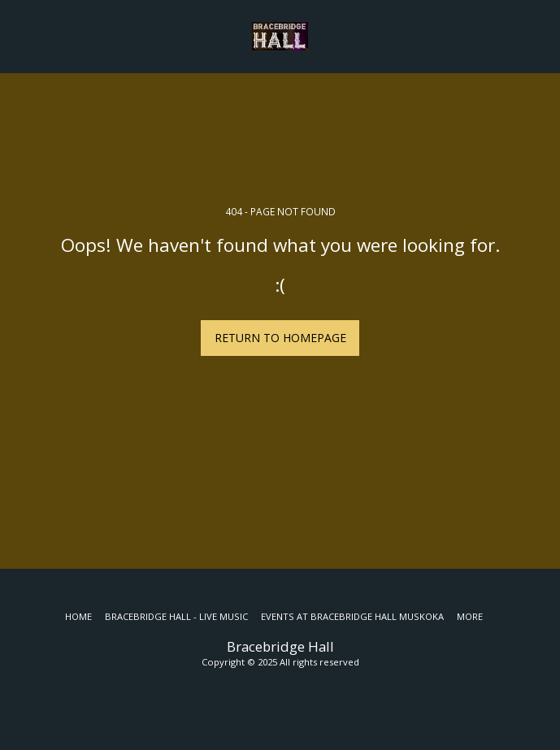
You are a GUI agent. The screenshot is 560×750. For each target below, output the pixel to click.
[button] (18, 35)
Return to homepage (280, 338)
